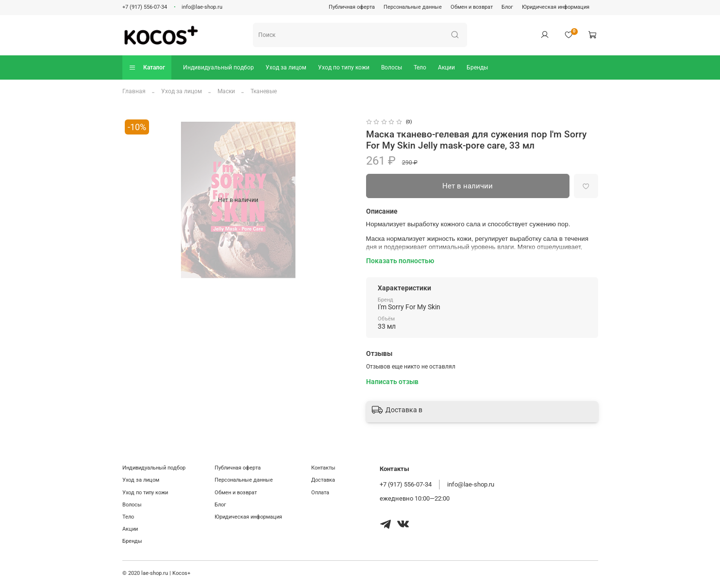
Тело (420, 67)
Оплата (320, 493)
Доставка (323, 480)
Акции (446, 67)
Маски (226, 91)
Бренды (477, 67)
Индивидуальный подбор (218, 67)
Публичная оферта (352, 7)
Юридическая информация (556, 7)
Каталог (147, 67)
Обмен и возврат (472, 7)
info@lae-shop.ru (202, 7)
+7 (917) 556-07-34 (145, 7)
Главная (134, 91)
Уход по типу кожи (344, 67)
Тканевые (264, 91)
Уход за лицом (286, 67)
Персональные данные (413, 7)
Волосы (392, 67)
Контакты (323, 468)
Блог (507, 7)
